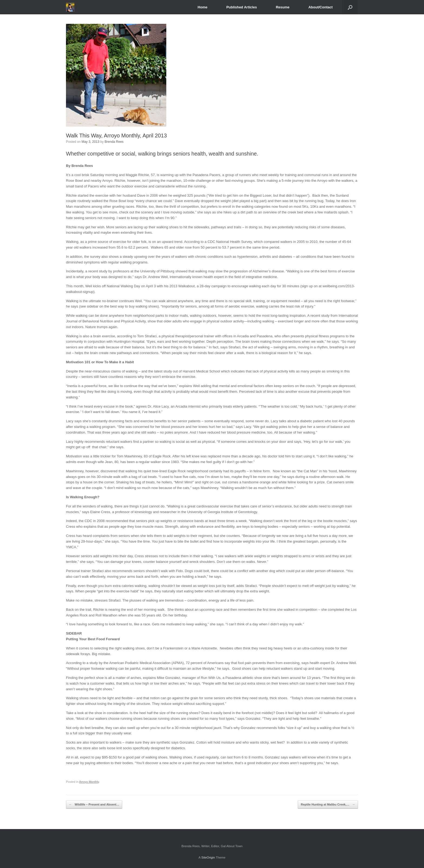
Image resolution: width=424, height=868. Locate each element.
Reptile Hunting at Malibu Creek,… (328, 805)
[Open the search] (350, 7)
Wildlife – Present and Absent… (94, 805)
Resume (283, 7)
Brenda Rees (114, 142)
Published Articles (242, 7)
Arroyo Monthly (89, 782)
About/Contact (320, 7)
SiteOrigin (208, 857)
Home (203, 7)
